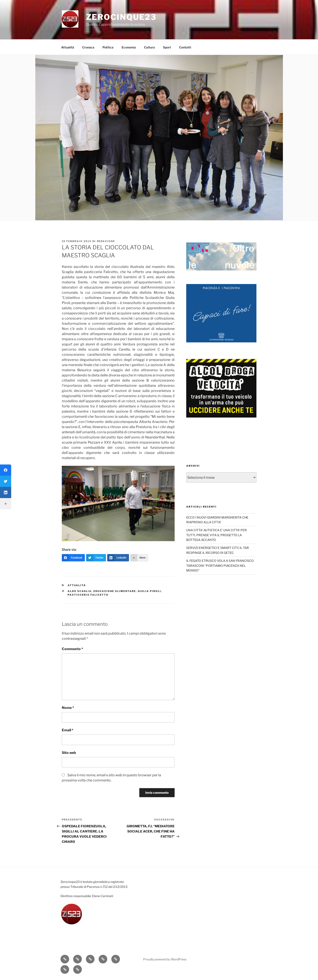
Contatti (185, 47)
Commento (72, 649)
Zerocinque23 (121, 17)
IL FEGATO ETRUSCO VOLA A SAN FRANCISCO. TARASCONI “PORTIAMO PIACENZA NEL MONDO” (220, 565)
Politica (108, 47)
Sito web (69, 753)
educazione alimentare (115, 591)
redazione (106, 241)
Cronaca (88, 47)
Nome (68, 708)
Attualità (68, 47)
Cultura (149, 47)
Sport (167, 47)
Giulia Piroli (149, 591)
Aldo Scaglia (80, 591)
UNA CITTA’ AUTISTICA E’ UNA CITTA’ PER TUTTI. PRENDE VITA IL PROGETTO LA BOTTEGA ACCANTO (216, 535)
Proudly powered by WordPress (165, 959)
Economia (129, 47)
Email (68, 730)
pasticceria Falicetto (88, 595)
